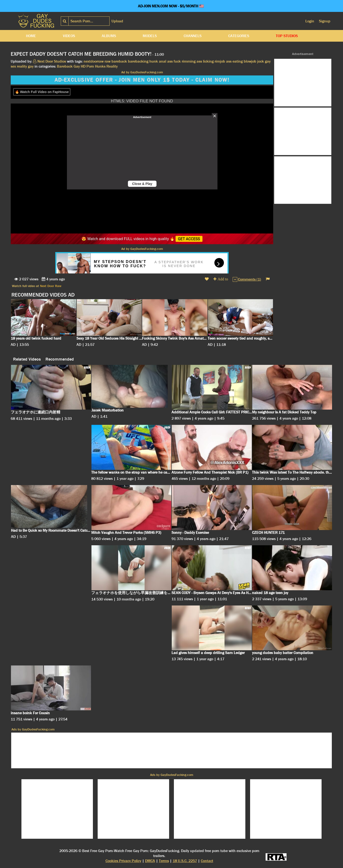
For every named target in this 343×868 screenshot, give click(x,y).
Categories (239, 36)
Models (150, 36)
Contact (207, 861)
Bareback (65, 66)
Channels (193, 36)
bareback (119, 61)
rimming (189, 61)
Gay (77, 66)
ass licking (205, 61)
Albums (109, 36)
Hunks (100, 66)
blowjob (250, 61)
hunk (154, 61)
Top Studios (287, 36)
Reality (112, 66)
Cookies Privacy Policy (123, 861)
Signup (325, 21)
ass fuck (174, 61)
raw (108, 61)
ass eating (234, 61)
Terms (164, 861)
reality (22, 66)
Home (31, 36)
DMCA (150, 861)
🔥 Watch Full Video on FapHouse (42, 92)
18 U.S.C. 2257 (185, 861)
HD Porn (87, 66)
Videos (69, 36)
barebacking (138, 61)
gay (31, 66)
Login (310, 21)
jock (261, 61)
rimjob (220, 61)
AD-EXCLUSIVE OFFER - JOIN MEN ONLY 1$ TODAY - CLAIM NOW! (142, 80)
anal (163, 61)
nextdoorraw (94, 61)
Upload (117, 21)
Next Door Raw (51, 286)
